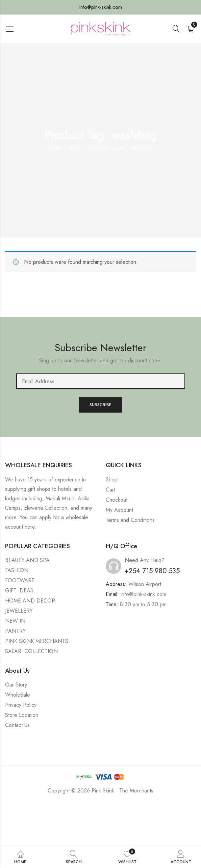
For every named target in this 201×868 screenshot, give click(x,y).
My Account (119, 510)
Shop (75, 148)
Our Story (16, 685)
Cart (110, 490)
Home (55, 148)
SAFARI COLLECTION (31, 651)
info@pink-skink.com (143, 594)
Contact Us (17, 725)
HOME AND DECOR (30, 601)
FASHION (17, 570)
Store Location (22, 715)
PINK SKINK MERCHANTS (37, 641)
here (30, 527)
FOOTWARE (20, 580)
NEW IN (15, 621)
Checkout (117, 500)
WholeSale (18, 695)
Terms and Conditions (130, 520)
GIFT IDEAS (19, 591)
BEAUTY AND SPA (27, 560)
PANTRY (15, 631)
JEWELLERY (19, 611)
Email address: (101, 381)
